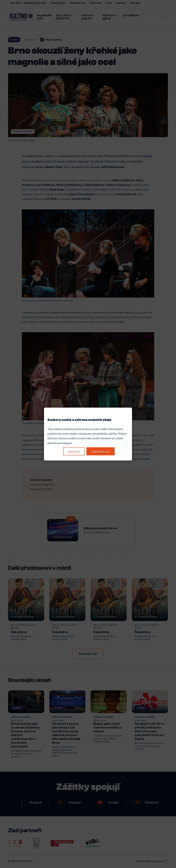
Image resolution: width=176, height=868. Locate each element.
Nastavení (74, 451)
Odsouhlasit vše (101, 451)
